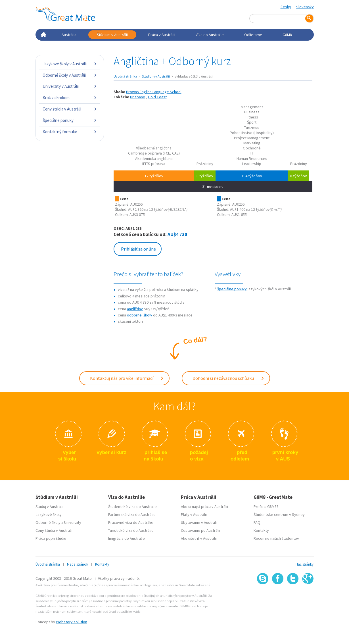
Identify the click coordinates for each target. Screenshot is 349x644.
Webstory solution (72, 622)
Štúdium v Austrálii (112, 35)
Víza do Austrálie (210, 35)
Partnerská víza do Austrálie (132, 514)
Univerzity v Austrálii (70, 86)
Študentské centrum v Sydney (279, 514)
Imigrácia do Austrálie (127, 538)
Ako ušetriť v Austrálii (199, 538)
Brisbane (138, 97)
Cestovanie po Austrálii (200, 530)
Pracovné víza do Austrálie (131, 522)
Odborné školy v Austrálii (70, 75)
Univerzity (73, 522)
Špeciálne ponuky (70, 120)
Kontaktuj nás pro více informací (127, 378)
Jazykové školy (49, 514)
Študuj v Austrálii (49, 507)
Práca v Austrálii (162, 35)
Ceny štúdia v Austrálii (70, 109)
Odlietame (253, 35)
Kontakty (261, 530)
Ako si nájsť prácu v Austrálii (204, 507)
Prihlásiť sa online (138, 249)
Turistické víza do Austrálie (131, 530)
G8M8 (287, 35)
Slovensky (305, 7)
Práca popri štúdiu (51, 538)
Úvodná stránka (125, 76)
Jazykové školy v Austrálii (70, 64)
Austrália (69, 35)
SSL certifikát (293, 597)
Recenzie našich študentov (276, 538)
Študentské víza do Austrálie (132, 507)
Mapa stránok (78, 564)
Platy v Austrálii (194, 514)
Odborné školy (48, 522)
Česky (286, 7)
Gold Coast (157, 97)
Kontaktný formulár (70, 132)
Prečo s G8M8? (266, 507)
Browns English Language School (154, 92)
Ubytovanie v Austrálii (199, 522)
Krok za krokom (70, 98)
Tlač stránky (304, 564)
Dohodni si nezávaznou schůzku (228, 378)
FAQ (257, 522)
